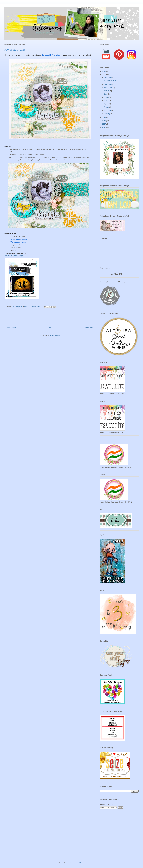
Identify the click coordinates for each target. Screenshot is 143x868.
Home (50, 328)
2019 (104, 118)
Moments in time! (15, 50)
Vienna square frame (18, 242)
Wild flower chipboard (19, 239)
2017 (104, 124)
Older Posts (89, 328)
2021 (104, 71)
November (108, 84)
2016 (104, 127)
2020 (104, 75)
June (106, 97)
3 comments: (36, 307)
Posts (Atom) (55, 335)
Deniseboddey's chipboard (52, 55)
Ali (12, 237)
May (106, 101)
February (108, 110)
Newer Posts (11, 328)
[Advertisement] (119, 832)
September (108, 88)
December (108, 78)
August (107, 91)
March (107, 107)
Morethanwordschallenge (14, 256)
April (106, 104)
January (107, 114)
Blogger (82, 863)
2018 (104, 121)
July (106, 94)
